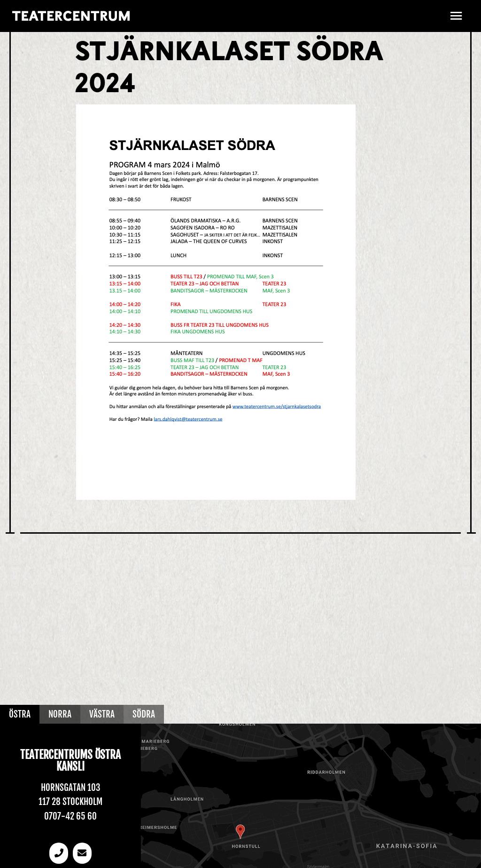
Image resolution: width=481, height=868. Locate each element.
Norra (60, 714)
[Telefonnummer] (59, 853)
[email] (82, 853)
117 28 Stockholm (70, 802)
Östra (20, 714)
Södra (144, 714)
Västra (102, 714)
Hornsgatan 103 (71, 788)
